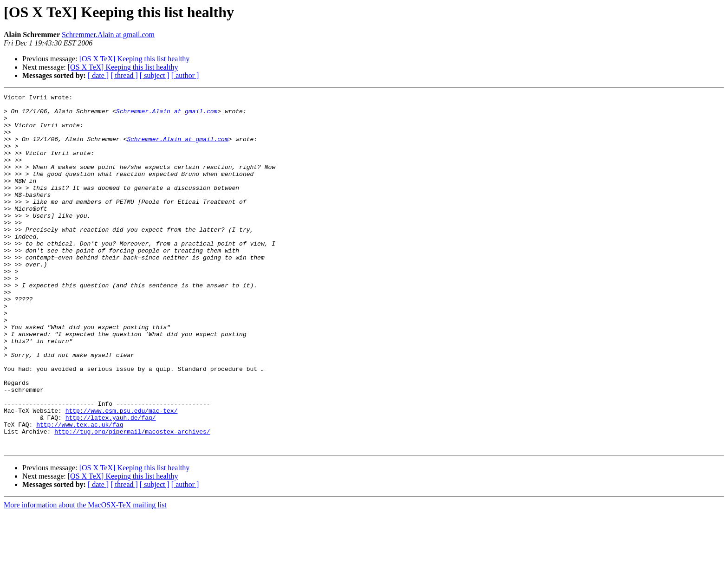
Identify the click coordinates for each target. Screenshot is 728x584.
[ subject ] (155, 75)
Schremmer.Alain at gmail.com (108, 35)
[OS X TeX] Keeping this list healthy (135, 59)
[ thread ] (124, 75)
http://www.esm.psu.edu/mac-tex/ (122, 474)
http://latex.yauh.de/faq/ (111, 483)
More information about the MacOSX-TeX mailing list (85, 576)
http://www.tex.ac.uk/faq (80, 491)
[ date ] (98, 75)
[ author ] (185, 75)
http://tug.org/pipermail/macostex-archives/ (132, 500)
